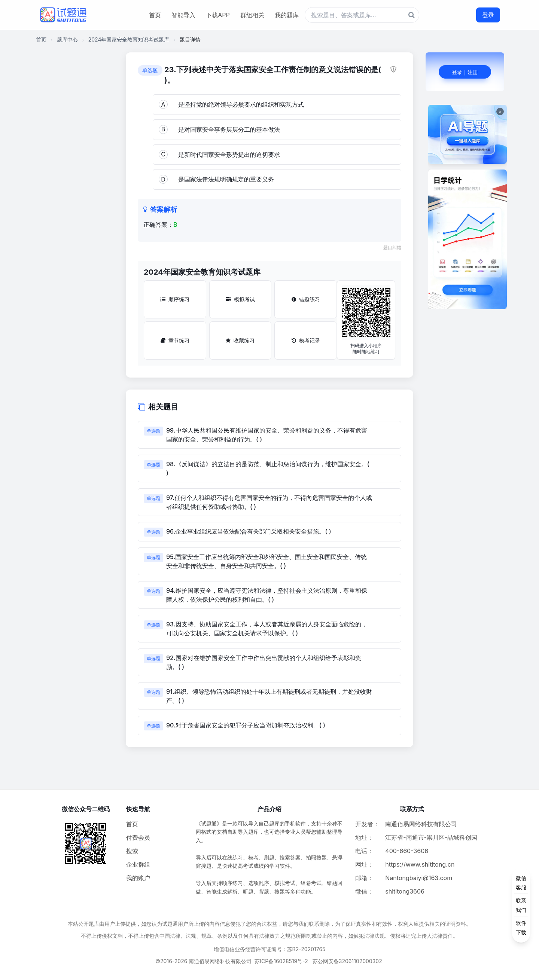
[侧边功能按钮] (521, 905)
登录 (488, 15)
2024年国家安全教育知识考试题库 (129, 39)
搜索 (132, 851)
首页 (155, 15)
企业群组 (138, 864)
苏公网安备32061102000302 (347, 961)
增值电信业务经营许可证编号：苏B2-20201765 (270, 949)
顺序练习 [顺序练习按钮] (175, 299)
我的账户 (138, 878)
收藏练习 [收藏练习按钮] (240, 340)
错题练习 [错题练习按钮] (306, 299)
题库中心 (67, 39)
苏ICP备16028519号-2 (281, 961)
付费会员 (138, 837)
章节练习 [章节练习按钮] (175, 340)
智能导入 (183, 15)
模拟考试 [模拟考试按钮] (240, 299)
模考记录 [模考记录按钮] (306, 340)
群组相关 (252, 15)
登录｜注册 (465, 72)
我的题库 (287, 15)
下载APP (218, 15)
